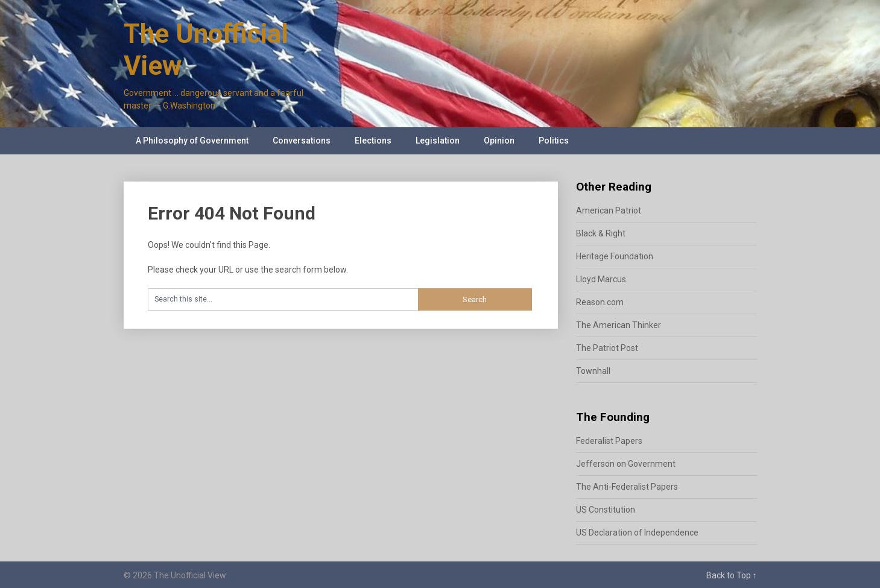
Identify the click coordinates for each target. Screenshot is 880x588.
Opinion (499, 141)
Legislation (438, 141)
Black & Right (601, 233)
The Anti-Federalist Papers (627, 487)
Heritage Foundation (615, 256)
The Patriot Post (607, 348)
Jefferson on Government (626, 464)
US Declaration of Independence (637, 533)
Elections (373, 141)
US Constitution (606, 510)
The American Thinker (619, 325)
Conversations (302, 141)
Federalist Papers (609, 441)
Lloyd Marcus (601, 279)
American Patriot (609, 210)
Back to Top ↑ (732, 575)
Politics (554, 141)
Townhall (593, 371)
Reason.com (600, 302)
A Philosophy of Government (192, 141)
